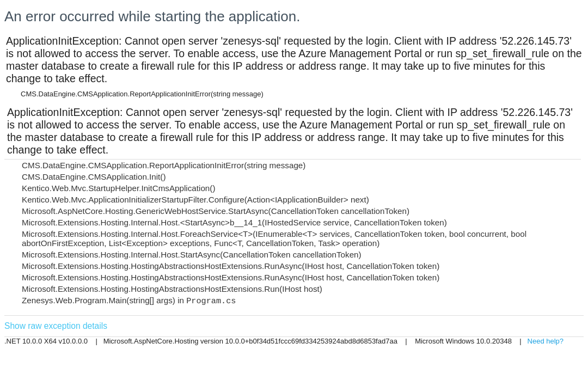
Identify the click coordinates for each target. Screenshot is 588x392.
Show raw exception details (56, 326)
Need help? (546, 341)
